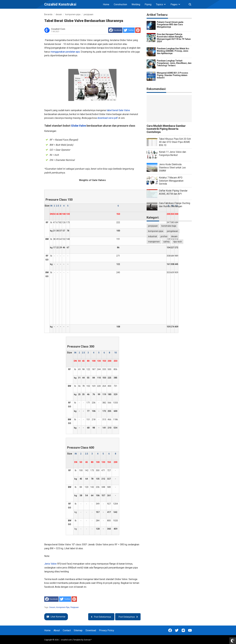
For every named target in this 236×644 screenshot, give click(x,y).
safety (167, 242)
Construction (120, 4)
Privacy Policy (107, 630)
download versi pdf (108, 118)
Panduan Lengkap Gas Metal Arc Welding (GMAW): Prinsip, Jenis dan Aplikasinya (173, 51)
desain (52, 607)
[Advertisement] (118, 299)
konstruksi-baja (169, 226)
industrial (152, 236)
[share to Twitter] (129, 30)
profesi (164, 236)
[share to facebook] (115, 30)
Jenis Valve (51, 564)
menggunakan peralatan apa (65, 52)
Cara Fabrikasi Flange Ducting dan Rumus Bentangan (175, 205)
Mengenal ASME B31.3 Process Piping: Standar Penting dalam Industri (172, 75)
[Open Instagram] (183, 630)
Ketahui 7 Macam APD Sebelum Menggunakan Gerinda (171, 181)
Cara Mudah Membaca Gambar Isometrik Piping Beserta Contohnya (166, 129)
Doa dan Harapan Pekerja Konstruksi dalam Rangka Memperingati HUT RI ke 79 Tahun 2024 (174, 38)
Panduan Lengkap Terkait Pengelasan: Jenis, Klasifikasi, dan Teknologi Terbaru (174, 63)
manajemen (154, 242)
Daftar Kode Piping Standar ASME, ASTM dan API (173, 192)
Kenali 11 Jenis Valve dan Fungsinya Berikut (172, 153)
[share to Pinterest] (138, 30)
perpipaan (75, 607)
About (57, 630)
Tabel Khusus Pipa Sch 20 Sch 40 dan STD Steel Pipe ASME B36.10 (175, 142)
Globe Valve (78, 126)
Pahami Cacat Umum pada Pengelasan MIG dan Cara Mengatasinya (170, 24)
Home (106, 4)
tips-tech (178, 242)
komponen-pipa (63, 607)
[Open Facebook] (170, 630)
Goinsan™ (88, 640)
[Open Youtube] (190, 630)
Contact (67, 630)
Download (91, 630)
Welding (136, 4)
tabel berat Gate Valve (118, 110)
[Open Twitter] (177, 630)
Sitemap (78, 630)
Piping (148, 4)
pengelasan (172, 231)
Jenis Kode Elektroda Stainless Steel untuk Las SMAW (172, 168)
